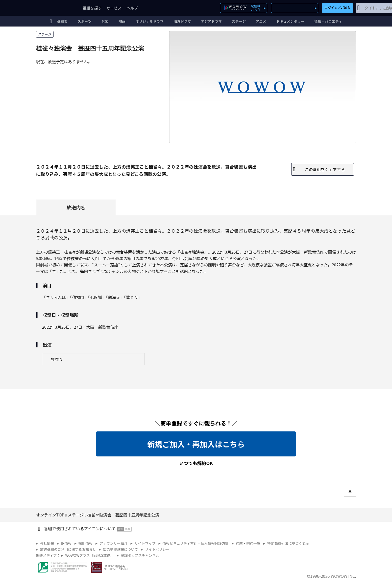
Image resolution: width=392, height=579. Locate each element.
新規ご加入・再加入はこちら (196, 444)
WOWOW (54, 8)
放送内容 (76, 207)
